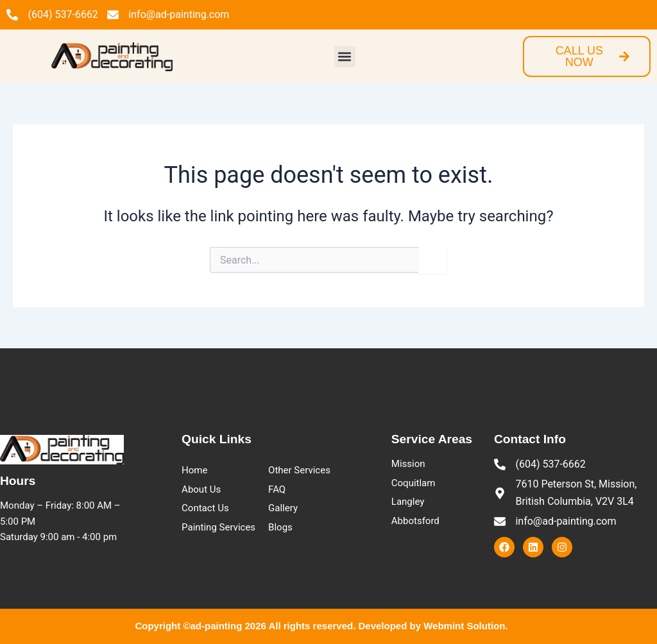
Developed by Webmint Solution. (433, 626)
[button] (345, 57)
